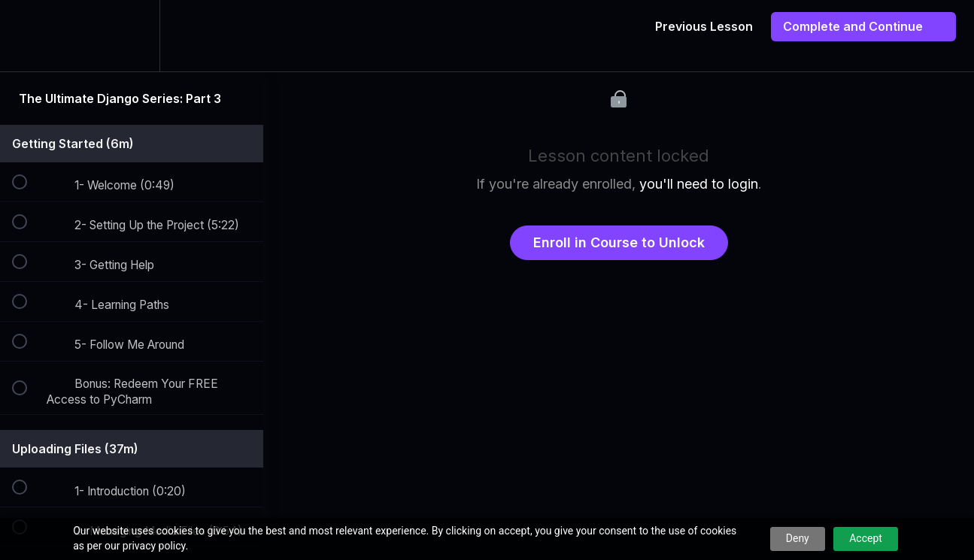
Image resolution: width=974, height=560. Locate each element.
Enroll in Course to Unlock (619, 242)
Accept (866, 538)
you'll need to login (699, 184)
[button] (28, 36)
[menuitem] (132, 36)
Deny (798, 538)
